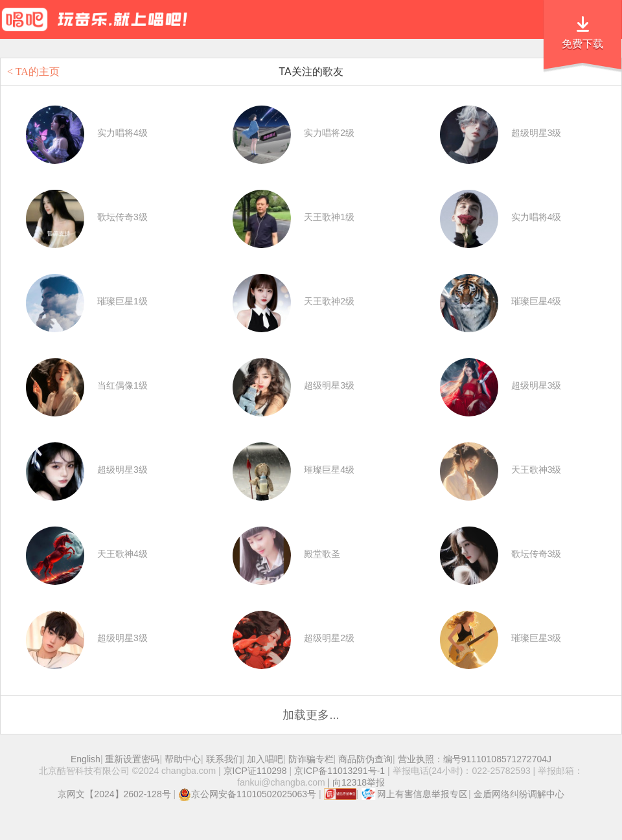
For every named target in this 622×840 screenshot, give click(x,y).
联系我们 (224, 759)
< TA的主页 (33, 72)
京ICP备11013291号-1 (340, 771)
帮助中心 (183, 759)
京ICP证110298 (255, 771)
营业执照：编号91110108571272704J (475, 759)
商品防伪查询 (365, 759)
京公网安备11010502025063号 (247, 794)
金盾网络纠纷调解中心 (519, 794)
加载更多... (311, 715)
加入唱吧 (265, 759)
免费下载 (582, 44)
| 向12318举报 (355, 782)
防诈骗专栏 (311, 759)
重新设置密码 (132, 759)
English (86, 759)
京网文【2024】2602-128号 (114, 794)
